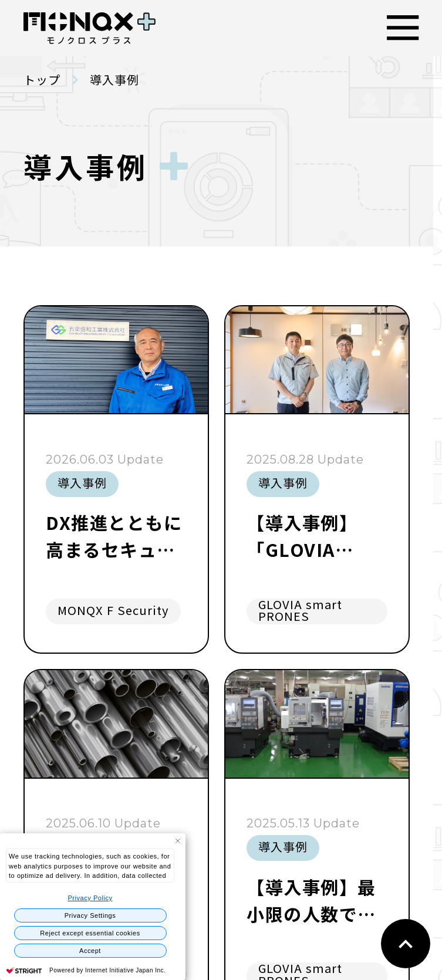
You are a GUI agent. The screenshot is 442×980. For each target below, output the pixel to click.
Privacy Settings (90, 915)
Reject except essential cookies (90, 933)
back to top (406, 944)
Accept (90, 951)
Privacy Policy (90, 898)
